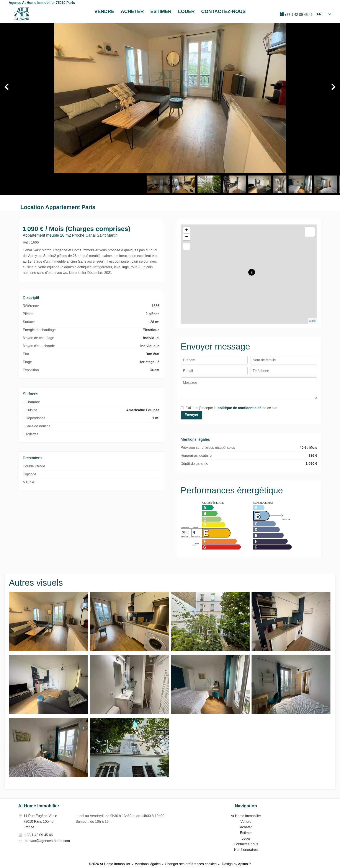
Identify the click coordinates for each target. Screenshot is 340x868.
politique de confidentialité (239, 408)
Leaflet (313, 321)
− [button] (187, 237)
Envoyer (191, 415)
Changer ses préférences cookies (191, 864)
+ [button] (187, 230)
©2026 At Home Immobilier (109, 864)
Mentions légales (147, 864)
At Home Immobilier (39, 806)
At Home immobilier (22, 14)
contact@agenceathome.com (47, 841)
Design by (236, 864)
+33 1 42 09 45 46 (298, 15)
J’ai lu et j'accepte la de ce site (231, 408)
